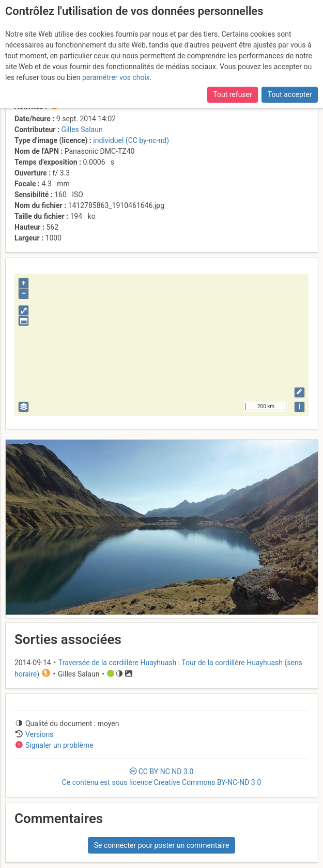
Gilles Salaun (82, 130)
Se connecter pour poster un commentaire (162, 845)
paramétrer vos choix (116, 77)
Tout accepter (290, 94)
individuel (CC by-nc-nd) (131, 140)
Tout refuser (232, 94)
